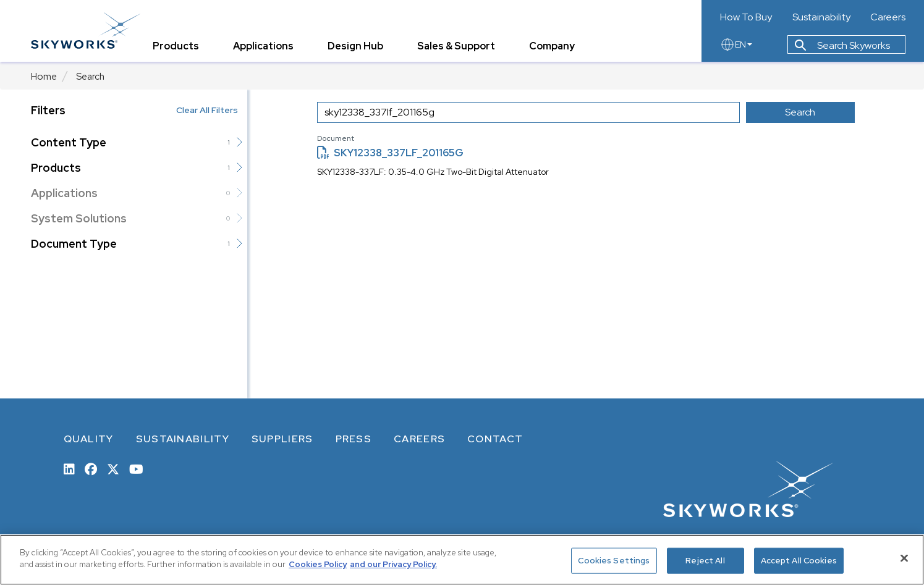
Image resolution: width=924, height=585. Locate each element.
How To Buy (746, 17)
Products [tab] (176, 46)
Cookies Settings (614, 561)
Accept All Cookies (799, 561)
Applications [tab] (263, 46)
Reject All (705, 561)
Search (90, 77)
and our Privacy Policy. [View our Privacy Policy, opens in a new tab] (393, 564)
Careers (888, 17)
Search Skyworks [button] (842, 45)
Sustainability (821, 17)
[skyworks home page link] (86, 31)
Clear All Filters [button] (207, 110)
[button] (239, 142)
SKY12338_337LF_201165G (390, 153)
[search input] (528, 112)
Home (44, 77)
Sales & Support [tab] (456, 46)
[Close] (904, 558)
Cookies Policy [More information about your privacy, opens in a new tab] (318, 564)
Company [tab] (552, 46)
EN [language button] (736, 44)
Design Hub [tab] (355, 46)
